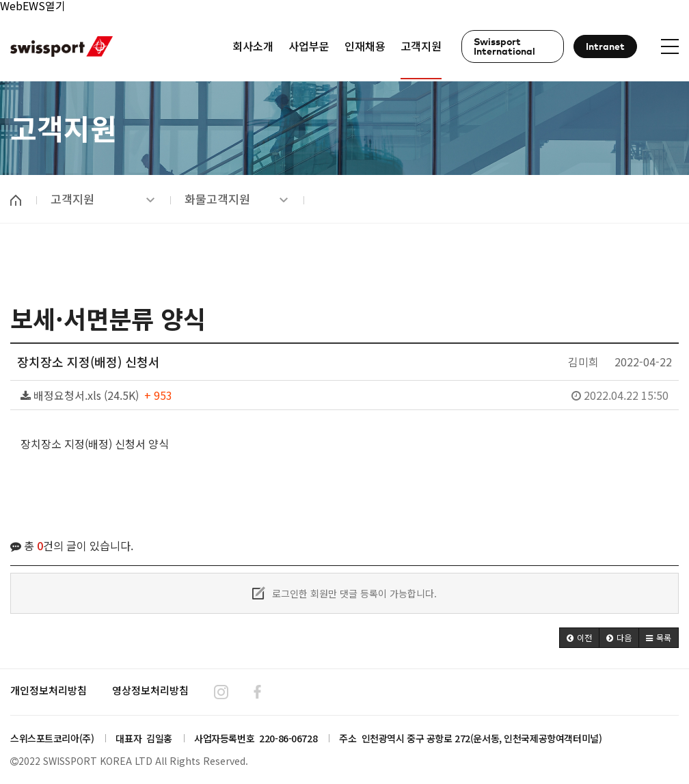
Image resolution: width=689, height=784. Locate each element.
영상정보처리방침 (150, 690)
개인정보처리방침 (49, 690)
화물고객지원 (237, 199)
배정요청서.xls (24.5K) (344, 395)
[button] (579, 638)
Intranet (605, 47)
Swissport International (504, 47)
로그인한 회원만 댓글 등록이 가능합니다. (344, 593)
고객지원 (103, 199)
